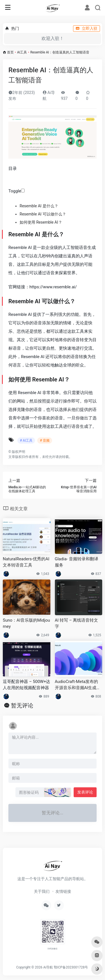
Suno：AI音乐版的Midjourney (26, 623)
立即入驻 (87, 28)
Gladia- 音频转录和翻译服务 (77, 562)
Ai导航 (48, 967)
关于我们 (42, 891)
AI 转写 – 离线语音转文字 (77, 623)
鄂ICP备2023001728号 (71, 967)
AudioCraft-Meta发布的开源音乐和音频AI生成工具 (78, 685)
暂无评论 (22, 705)
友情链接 (63, 891)
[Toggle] (23, 191)
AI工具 (22, 52)
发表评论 (85, 792)
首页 (10, 52)
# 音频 (45, 440)
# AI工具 (26, 440)
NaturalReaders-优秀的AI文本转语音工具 (26, 562)
